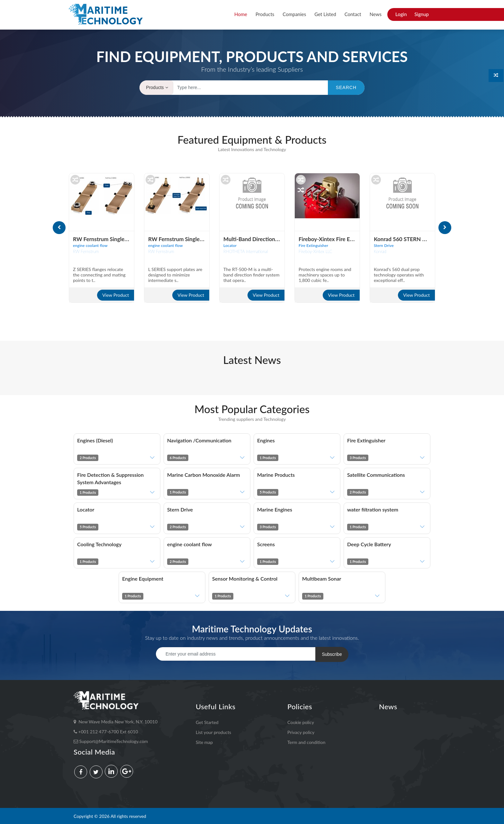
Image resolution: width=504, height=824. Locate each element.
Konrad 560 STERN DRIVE (406, 239)
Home (241, 14)
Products (265, 14)
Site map (204, 741)
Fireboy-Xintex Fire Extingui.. (334, 239)
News (376, 14)
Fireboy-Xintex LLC (315, 251)
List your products (213, 731)
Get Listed (325, 14)
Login (401, 14)
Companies (294, 14)
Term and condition (306, 741)
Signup (422, 14)
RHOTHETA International (246, 251)
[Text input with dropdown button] (253, 88)
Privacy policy (301, 731)
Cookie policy (301, 721)
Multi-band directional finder (260, 239)
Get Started (207, 721)
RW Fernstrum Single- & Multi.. (111, 239)
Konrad (380, 251)
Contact (353, 14)
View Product (116, 295)
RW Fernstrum (86, 251)
